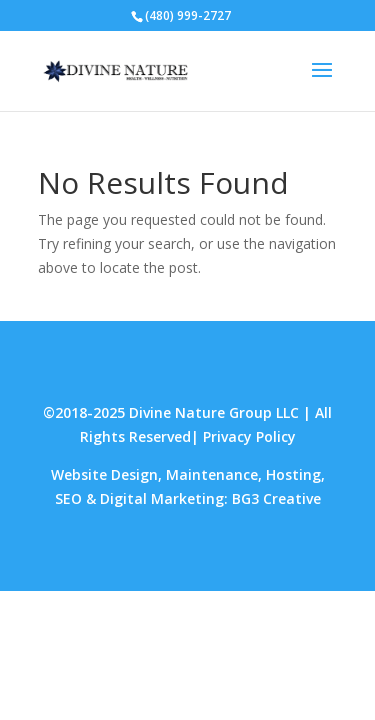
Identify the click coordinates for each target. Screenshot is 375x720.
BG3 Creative (276, 498)
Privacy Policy (249, 436)
